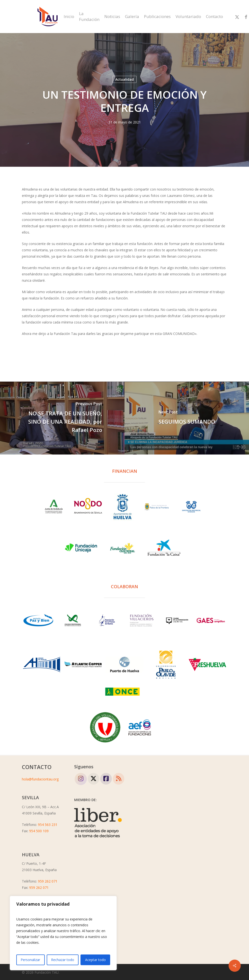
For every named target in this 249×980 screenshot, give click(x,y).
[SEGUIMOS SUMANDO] (187, 418)
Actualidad (124, 79)
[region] (63, 933)
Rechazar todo (63, 960)
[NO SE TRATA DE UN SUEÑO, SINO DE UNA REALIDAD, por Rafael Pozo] (62, 418)
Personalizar (30, 960)
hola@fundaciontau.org (40, 779)
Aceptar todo (95, 960)
